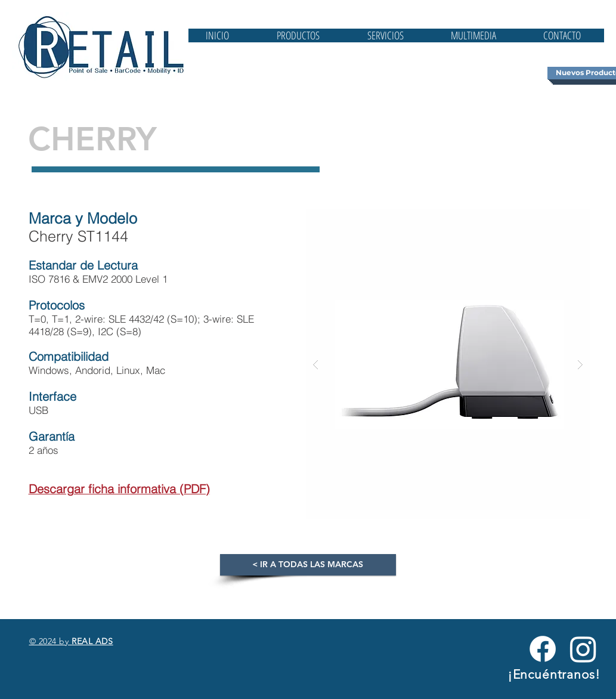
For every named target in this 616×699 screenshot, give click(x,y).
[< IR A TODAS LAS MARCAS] (308, 565)
